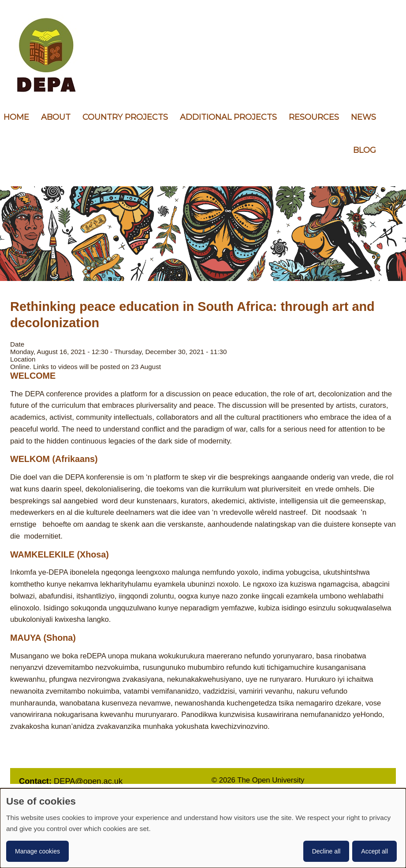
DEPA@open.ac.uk (88, 781)
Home (16, 117)
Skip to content (0, 0)
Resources (314, 117)
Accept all (374, 851)
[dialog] (203, 828)
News (363, 117)
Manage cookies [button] (37, 851)
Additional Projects (228, 117)
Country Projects (125, 117)
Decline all (326, 851)
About (56, 117)
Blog (365, 150)
